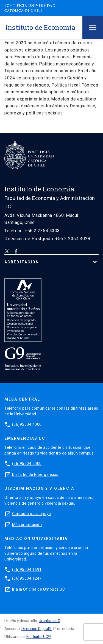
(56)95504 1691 (27, 570)
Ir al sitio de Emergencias (35, 475)
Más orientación (27, 525)
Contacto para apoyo (32, 514)
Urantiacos (48, 621)
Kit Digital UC (37, 637)
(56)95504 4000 (27, 424)
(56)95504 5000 (27, 464)
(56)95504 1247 (27, 578)
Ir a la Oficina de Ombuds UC (38, 589)
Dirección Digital (35, 629)
